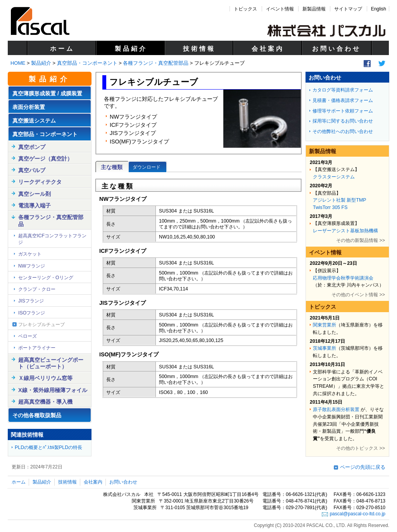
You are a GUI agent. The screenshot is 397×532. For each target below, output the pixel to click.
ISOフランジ (32, 313)
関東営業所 (325, 325)
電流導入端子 (35, 206)
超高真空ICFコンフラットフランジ (52, 239)
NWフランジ (32, 266)
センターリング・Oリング (46, 278)
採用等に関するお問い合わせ (343, 121)
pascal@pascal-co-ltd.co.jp (357, 514)
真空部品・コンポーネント (87, 63)
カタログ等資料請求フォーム (343, 90)
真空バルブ (32, 170)
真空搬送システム (34, 121)
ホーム (62, 49)
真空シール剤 (35, 194)
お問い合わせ (337, 49)
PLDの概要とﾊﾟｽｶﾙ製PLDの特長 (48, 447)
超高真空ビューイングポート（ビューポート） (51, 363)
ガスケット (30, 254)
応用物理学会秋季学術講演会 (343, 278)
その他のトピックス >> (361, 448)
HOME (18, 63)
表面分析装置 (29, 107)
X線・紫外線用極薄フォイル (53, 390)
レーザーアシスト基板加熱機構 (345, 231)
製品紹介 (131, 49)
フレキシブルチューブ (41, 325)
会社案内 (268, 49)
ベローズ (28, 336)
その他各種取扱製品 (37, 415)
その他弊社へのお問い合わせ (343, 131)
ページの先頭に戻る (363, 467)
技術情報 (199, 49)
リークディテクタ (40, 182)
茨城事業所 (325, 348)
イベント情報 (280, 9)
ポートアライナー (37, 348)
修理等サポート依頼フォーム (343, 111)
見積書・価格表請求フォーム (343, 100)
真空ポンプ (32, 147)
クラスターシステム (334, 177)
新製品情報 (314, 9)
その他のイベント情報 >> (358, 295)
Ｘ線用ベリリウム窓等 (45, 378)
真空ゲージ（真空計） (45, 159)
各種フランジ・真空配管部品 (156, 63)
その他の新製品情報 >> (361, 240)
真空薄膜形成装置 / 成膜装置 (47, 93)
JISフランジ (31, 301)
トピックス (245, 9)
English (379, 9)
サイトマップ (348, 9)
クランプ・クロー (37, 289)
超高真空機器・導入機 (45, 402)
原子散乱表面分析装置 (336, 409)
